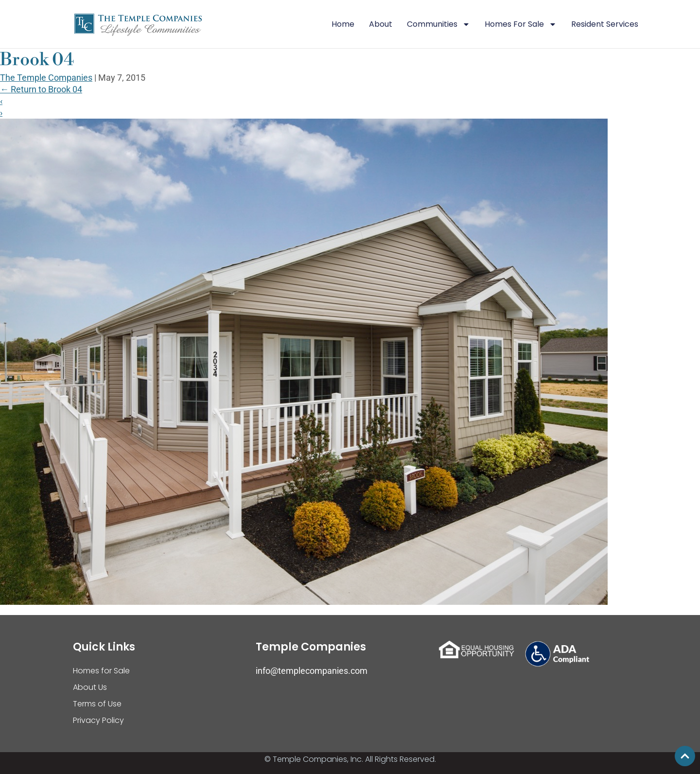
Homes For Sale (521, 24)
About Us (90, 687)
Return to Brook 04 (41, 89)
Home (343, 24)
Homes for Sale (101, 671)
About (381, 24)
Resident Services (605, 24)
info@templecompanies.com (312, 671)
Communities (438, 24)
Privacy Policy (98, 720)
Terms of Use (97, 704)
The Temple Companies (46, 78)
